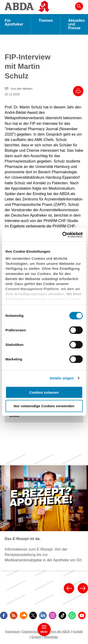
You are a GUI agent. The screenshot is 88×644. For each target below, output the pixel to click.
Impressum (13, 631)
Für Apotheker (14, 22)
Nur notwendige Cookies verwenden (44, 406)
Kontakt (78, 631)
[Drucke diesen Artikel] (78, 91)
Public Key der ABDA (56, 631)
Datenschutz (31, 631)
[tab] (44, 416)
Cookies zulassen (44, 392)
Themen (46, 20)
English (36, 637)
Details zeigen (62, 378)
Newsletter (51, 637)
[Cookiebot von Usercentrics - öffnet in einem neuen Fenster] (63, 235)
